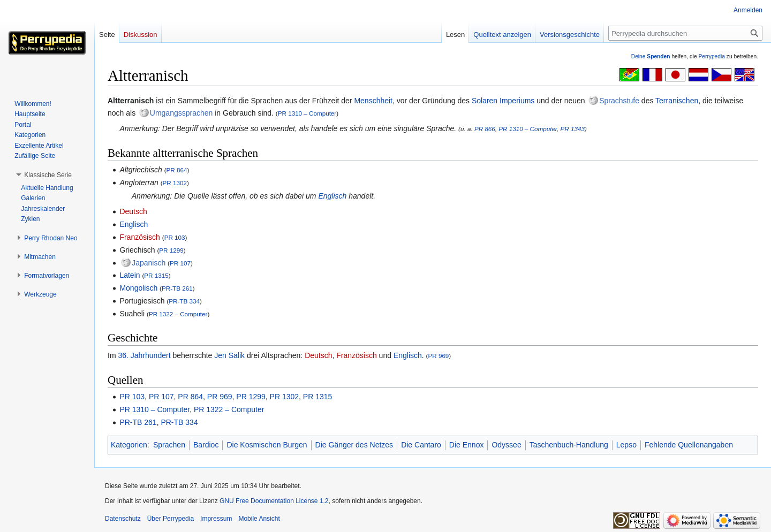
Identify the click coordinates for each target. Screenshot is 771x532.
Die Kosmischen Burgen (267, 445)
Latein (130, 275)
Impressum (216, 519)
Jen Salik (229, 355)
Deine (651, 56)
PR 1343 (573, 129)
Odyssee (506, 445)
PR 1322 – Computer (178, 314)
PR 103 (175, 237)
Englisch (332, 196)
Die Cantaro (421, 445)
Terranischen (677, 101)
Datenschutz (123, 519)
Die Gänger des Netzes (354, 445)
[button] (48, 175)
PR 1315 (156, 275)
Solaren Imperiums (503, 101)
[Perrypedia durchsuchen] (685, 33)
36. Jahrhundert (144, 355)
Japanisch (149, 263)
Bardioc (206, 445)
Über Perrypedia (171, 519)
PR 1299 (171, 250)
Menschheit (373, 101)
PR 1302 (175, 183)
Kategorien (129, 445)
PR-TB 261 (177, 288)
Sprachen (169, 445)
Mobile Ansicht (259, 519)
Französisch (139, 237)
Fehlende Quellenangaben (689, 445)
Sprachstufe (619, 101)
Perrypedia (712, 56)
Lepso (626, 445)
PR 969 (438, 356)
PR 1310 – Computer (307, 113)
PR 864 (177, 170)
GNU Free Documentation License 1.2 (274, 501)
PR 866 (485, 129)
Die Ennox (467, 445)
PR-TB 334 (184, 301)
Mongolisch (138, 288)
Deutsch (133, 211)
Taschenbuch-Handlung (569, 445)
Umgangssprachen (182, 113)
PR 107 (180, 263)
